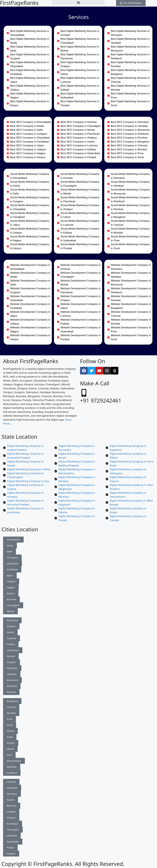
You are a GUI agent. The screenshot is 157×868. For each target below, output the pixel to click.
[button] (78, 3)
